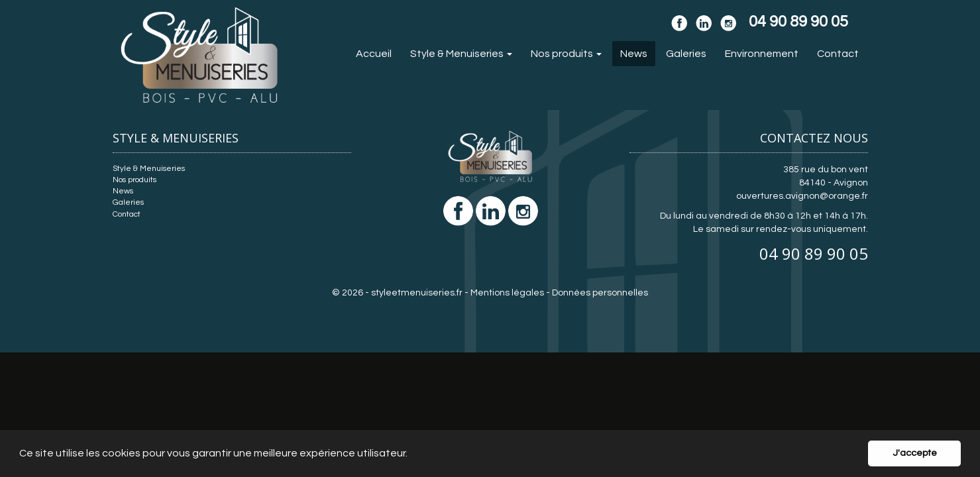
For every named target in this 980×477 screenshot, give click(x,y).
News (634, 54)
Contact (838, 54)
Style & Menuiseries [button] (461, 54)
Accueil (374, 54)
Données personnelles (600, 293)
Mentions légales (507, 293)
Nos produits (135, 180)
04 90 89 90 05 (814, 253)
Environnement (762, 54)
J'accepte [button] (915, 453)
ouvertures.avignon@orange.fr (802, 196)
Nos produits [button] (566, 54)
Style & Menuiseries (149, 169)
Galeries (686, 54)
